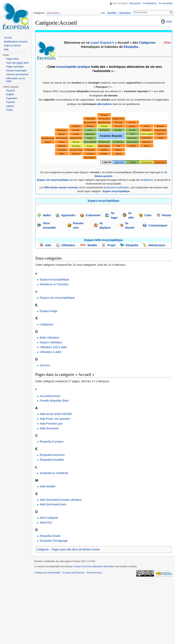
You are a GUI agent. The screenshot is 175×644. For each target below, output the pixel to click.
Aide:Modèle (47, 486)
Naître (47, 215)
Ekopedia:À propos (51, 442)
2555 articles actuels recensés (61, 188)
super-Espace (101, 42)
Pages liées (12, 59)
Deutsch (11, 91)
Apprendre (68, 215)
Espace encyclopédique (116, 191)
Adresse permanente (17, 74)
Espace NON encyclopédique (104, 240)
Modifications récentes (16, 42)
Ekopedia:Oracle (50, 536)
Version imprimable (16, 71)
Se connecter (166, 3)
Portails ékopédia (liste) (54, 401)
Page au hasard (12, 45)
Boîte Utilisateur (50, 338)
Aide (169, 22)
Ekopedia (131, 47)
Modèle (92, 245)
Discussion (135, 3)
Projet (111, 245)
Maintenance (157, 245)
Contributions (150, 3)
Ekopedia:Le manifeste (54, 473)
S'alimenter (93, 215)
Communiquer (158, 225)
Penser (167, 215)
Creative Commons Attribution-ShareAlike (94, 566)
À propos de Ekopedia (73, 573)
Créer (148, 215)
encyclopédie (67, 67)
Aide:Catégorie (49, 518)
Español (10, 102)
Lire (104, 13)
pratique (84, 67)
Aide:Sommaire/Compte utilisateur (61, 500)
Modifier (113, 13)
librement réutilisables (118, 188)
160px (167, 42)
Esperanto (12, 98)
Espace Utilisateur (51, 342)
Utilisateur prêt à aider (53, 347)
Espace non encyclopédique (53, 180)
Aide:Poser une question (55, 419)
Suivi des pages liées (17, 63)
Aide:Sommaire (49, 428)
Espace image (49, 311)
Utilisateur (68, 245)
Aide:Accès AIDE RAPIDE (56, 414)
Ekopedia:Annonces (52, 455)
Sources (45, 365)
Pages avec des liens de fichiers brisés (76, 549)
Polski (9, 110)
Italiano (10, 106)
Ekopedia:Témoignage (54, 541)
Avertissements (94, 573)
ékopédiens (147, 180)
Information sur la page (15, 80)
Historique (126, 13)
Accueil (8, 38)
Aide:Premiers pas (51, 424)
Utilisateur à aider (51, 352)
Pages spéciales (15, 67)
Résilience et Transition (54, 284)
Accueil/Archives (50, 396)
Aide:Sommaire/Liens (53, 504)
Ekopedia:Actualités (52, 460)
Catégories (46, 324)
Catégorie (43, 549)
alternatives (104, 104)
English (10, 94)
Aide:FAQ (46, 523)
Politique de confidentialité (47, 573)
